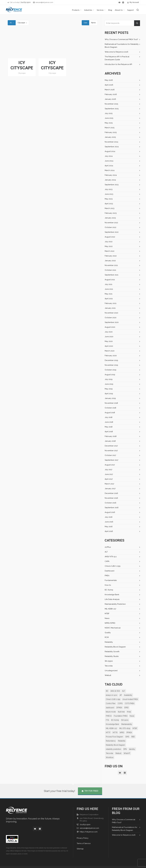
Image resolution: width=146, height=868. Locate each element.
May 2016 (109, 527)
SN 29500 (109, 661)
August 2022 (110, 237)
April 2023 (109, 204)
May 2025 (109, 123)
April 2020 (109, 346)
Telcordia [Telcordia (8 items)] (109, 749)
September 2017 (111, 460)
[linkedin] (123, 2)
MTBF (107, 614)
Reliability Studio (112, 656)
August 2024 (110, 151)
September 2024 (111, 147)
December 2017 (111, 446)
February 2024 (111, 175)
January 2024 (110, 180)
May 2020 (109, 341)
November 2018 (111, 403)
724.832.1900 (85, 820)
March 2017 (109, 484)
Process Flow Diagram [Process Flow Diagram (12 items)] (129, 733)
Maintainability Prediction (115, 604)
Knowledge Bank (112, 595)
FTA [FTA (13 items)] (130, 716)
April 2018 (109, 432)
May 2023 (109, 199)
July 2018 (109, 417)
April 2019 (109, 394)
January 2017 (110, 489)
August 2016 (110, 512)
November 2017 (111, 451)
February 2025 (111, 132)
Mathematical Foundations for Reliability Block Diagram (121, 46)
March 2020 (110, 351)
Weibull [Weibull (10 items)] (118, 749)
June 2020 (109, 337)
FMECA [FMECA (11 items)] (124, 712)
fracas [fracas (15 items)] (124, 716)
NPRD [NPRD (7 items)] (108, 733)
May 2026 (109, 80)
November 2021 (111, 265)
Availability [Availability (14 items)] (115, 695)
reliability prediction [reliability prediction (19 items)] (113, 745)
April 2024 (109, 166)
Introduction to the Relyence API (118, 64)
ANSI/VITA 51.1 (111, 557)
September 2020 (112, 322)
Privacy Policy (82, 834)
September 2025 (111, 109)
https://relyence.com (88, 828)
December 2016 (111, 493)
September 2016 (111, 508)
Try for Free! (90, 787)
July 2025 (109, 113)
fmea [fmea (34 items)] (117, 712)
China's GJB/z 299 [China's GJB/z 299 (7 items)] (128, 695)
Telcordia (108, 666)
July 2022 (109, 242)
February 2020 (111, 356)
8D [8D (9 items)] (107, 691)
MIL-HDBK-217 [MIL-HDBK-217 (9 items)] (125, 724)
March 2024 (109, 170)
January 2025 (110, 137)
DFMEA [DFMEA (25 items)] (109, 708)
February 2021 (110, 303)
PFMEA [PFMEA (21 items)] (116, 733)
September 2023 (111, 185)
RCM (107, 637)
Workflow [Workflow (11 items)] (110, 753)
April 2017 (109, 479)
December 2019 (111, 360)
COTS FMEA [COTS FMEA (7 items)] (118, 703)
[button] (137, 23)
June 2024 (109, 161)
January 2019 (110, 398)
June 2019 (109, 384)
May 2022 (109, 246)
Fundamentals (111, 580)
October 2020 (110, 318)
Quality (108, 633)
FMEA (107, 576)
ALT (106, 552)
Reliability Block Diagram (115, 647)
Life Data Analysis (112, 599)
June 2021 (109, 289)
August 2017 (110, 465)
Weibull (108, 675)
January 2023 (110, 218)
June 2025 (109, 118)
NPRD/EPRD (110, 623)
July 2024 (109, 156)
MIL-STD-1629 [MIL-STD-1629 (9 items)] (111, 728)
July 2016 (109, 517)
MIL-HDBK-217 (111, 609)
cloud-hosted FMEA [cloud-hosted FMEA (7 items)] (114, 699)
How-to (108, 585)
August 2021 (110, 280)
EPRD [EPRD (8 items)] (116, 708)
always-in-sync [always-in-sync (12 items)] (133, 691)
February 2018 (111, 436)
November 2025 (111, 104)
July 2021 (108, 284)
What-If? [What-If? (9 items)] (127, 749)
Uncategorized (111, 671)
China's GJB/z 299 (112, 566)
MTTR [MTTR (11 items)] (135, 728)
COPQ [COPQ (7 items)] (108, 703)
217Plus (108, 547)
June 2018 (109, 422)
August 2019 (110, 375)
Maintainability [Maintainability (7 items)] (111, 724)
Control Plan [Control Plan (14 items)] (128, 699)
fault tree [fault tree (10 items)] (109, 712)
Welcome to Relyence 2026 (116, 52)
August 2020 (110, 327)
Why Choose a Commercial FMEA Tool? (121, 39)
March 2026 (110, 90)
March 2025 (109, 128)
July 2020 (109, 332)
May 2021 (109, 294)
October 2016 (110, 503)
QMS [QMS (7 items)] (108, 737)
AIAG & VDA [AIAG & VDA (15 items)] (115, 691)
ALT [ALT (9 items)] (123, 691)
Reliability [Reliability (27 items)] (133, 737)
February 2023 (111, 213)
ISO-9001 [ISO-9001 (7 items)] (119, 720)
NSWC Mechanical (112, 628)
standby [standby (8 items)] (132, 745)
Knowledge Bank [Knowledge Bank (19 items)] (132, 720)
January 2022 (110, 261)
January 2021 (110, 308)
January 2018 (110, 441)
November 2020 (111, 313)
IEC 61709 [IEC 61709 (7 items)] (110, 720)
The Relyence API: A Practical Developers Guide (122, 58)
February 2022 (111, 256)
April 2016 (109, 531)
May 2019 (109, 389)
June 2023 (109, 194)
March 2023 (109, 208)
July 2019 (109, 379)
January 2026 (110, 99)
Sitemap (80, 845)
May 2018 (109, 427)
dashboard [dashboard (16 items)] (129, 703)
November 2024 (111, 142)
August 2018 (110, 413)
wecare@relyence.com (43, 2)
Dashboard (109, 571)
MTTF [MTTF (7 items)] (128, 728)
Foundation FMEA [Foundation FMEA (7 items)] (113, 716)
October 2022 (110, 227)
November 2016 (111, 498)
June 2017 (109, 474)
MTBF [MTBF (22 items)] (121, 728)
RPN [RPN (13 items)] (125, 745)
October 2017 (110, 455)
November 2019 (111, 365)
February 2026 (111, 94)
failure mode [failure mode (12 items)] (125, 708)
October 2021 (110, 270)
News (107, 618)
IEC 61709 (109, 590)
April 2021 (109, 299)
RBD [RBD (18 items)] (114, 737)
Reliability (109, 642)
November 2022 (111, 223)
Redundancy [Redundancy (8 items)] (122, 737)
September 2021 (111, 275)
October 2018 (110, 408)
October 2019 (110, 370)
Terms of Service (84, 839)
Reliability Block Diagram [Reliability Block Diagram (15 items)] (115, 741)
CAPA (107, 561)
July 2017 (108, 470)
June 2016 (109, 522)
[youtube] (120, 2)
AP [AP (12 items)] (107, 695)
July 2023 (109, 189)
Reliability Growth (112, 652)
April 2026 (109, 85)
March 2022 (109, 251)
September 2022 (111, 232)
